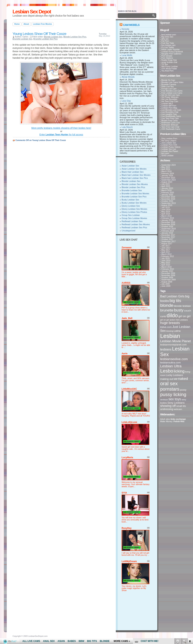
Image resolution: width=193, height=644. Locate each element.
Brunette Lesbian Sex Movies (135, 193)
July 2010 (165, 258)
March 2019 (166, 216)
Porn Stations (167, 58)
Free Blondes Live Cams (172, 91)
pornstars (170, 389)
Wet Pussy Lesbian (170, 67)
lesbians (166, 349)
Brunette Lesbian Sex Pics (46, 39)
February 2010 (168, 269)
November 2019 (168, 199)
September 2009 (168, 280)
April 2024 (166, 169)
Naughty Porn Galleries (171, 54)
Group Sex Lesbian (131, 215)
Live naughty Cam (169, 114)
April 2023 (166, 186)
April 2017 (166, 252)
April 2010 (166, 265)
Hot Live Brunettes (169, 99)
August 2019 (167, 205)
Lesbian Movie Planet (176, 341)
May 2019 (166, 212)
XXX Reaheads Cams (171, 129)
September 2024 (168, 165)
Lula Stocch (127, 127)
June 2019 (166, 210)
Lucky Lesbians (174, 375)
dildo (172, 315)
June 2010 (166, 261)
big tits (175, 301)
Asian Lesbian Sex (130, 166)
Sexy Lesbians (176, 403)
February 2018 (168, 231)
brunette (167, 310)
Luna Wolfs (127, 55)
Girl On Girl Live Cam (171, 95)
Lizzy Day (126, 101)
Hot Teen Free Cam (170, 101)
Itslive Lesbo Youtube (171, 50)
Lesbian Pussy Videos (171, 147)
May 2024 (166, 167)
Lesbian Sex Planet (170, 151)
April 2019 (166, 214)
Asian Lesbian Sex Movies (134, 169)
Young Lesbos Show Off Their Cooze (39, 34)
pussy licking (173, 394)
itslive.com (166, 327)
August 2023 (167, 182)
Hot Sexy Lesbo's (169, 141)
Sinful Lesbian (167, 156)
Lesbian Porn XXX (169, 145)
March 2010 (166, 267)
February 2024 (168, 174)
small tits (181, 406)
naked (183, 379)
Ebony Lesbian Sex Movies (134, 209)
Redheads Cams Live (171, 123)
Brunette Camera (169, 84)
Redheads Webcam (170, 125)
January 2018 (167, 233)
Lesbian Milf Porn (169, 106)
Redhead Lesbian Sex (132, 221)
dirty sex (165, 39)
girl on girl (184, 316)
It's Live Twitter (168, 47)
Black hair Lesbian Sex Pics (135, 178)
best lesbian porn (169, 35)
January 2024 (167, 176)
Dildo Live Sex (168, 87)
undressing (167, 409)
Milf (176, 379)
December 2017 (168, 235)
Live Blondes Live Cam (171, 110)
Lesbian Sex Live (169, 149)
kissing (170, 331)
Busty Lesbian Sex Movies (134, 203)
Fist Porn (165, 41)
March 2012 (166, 254)
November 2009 (168, 275)
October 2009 (167, 278)
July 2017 (165, 246)
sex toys (175, 399)
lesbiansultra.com (170, 363)
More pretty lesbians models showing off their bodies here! (61, 128)
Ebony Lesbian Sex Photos (134, 212)
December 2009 (168, 273)
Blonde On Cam (168, 80)
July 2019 (165, 207)
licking (179, 371)
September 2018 (168, 229)
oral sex (169, 384)
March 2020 (166, 190)
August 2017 (167, 244)
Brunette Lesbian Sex (22, 39)
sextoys (164, 399)
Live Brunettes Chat (170, 112)
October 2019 (167, 201)
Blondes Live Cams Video (172, 82)
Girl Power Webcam (170, 97)
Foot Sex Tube (168, 43)
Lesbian (170, 336)
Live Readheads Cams (171, 116)
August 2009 (167, 282)
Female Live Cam (169, 89)
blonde (167, 305)
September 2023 (168, 180)
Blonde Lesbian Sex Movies (135, 184)
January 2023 (167, 188)
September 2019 (168, 203)
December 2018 (168, 222)
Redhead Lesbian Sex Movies (136, 224)
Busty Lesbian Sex (130, 200)
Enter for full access (61, 135)
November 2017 (168, 237)
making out (167, 379)
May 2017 (166, 250)
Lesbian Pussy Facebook (172, 52)
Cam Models (131, 25)
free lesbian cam (168, 45)
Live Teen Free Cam (170, 118)
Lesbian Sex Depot (32, 12)
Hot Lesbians (182, 320)
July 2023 (165, 184)
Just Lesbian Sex (169, 143)
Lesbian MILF (167, 104)
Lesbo (167, 371)
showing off (168, 406)
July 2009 (165, 284)
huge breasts (170, 323)
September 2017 (168, 241)
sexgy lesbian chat (169, 62)
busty (179, 310)
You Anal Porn (167, 71)
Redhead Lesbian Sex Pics (134, 227)
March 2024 (166, 171)
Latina (177, 331)
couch (188, 311)
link (190, 584)
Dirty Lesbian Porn (169, 139)
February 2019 (168, 218)
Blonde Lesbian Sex (53, 37)
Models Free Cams (169, 121)
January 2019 (167, 220)
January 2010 (167, 271)
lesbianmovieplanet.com (173, 345)
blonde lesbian (182, 306)
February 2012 (168, 256)
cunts (163, 316)
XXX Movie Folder (169, 69)
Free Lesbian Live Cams (172, 93)
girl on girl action (168, 320)
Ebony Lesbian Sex (131, 206)
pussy (183, 390)
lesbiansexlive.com (174, 359)
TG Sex (165, 64)
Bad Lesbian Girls (172, 296)
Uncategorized (128, 231)
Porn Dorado (167, 56)
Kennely (125, 29)
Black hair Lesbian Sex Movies (136, 175)
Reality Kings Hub (169, 60)
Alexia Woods (128, 77)
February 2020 (168, 193)
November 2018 (168, 224)
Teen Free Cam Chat (170, 127)
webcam (178, 409)
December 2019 (168, 197)
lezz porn (165, 153)
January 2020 (167, 195)
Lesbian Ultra (171, 366)
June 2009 (166, 286)
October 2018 (167, 227)
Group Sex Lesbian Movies (134, 218)
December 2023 (168, 178)
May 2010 (166, 263)
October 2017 (167, 239)
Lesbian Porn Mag (169, 108)
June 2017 (166, 248)
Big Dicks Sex (167, 37)
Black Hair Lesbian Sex (133, 172)
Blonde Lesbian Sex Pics (75, 37)
